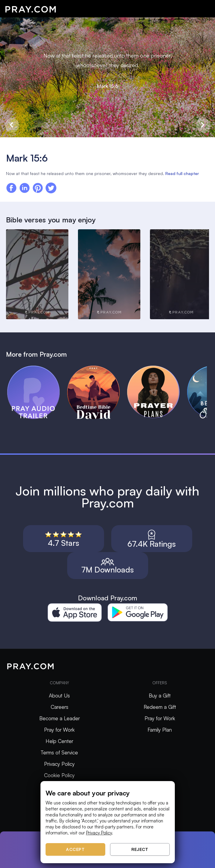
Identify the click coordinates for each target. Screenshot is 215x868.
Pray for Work (59, 730)
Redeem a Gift (160, 707)
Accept (75, 849)
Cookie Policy (59, 775)
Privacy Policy (59, 764)
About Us (59, 696)
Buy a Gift (160, 696)
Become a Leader (60, 718)
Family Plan (160, 730)
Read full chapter (182, 173)
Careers (60, 707)
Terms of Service (59, 752)
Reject (140, 849)
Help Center (59, 741)
